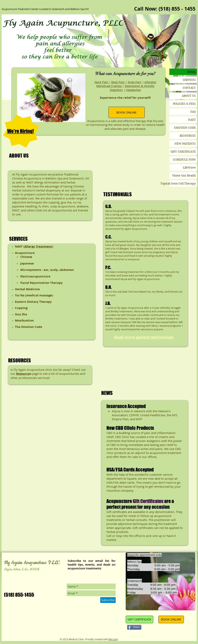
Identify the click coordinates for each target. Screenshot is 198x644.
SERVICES (189, 80)
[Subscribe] (108, 600)
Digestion (116, 90)
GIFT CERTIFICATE (183, 152)
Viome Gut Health (184, 176)
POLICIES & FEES (184, 104)
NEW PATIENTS (185, 144)
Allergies (150, 82)
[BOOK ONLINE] (127, 112)
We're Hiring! (20, 131)
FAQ (193, 112)
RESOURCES (188, 136)
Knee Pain (135, 82)
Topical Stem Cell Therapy (183, 183)
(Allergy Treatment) (38, 246)
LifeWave (189, 168)
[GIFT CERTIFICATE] (139, 619)
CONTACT (189, 88)
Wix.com (113, 639)
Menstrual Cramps (109, 86)
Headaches (133, 90)
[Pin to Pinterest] (150, 628)
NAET (192, 120)
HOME (192, 72)
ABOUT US (189, 96)
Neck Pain (102, 82)
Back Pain (118, 82)
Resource (23, 374)
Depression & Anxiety (140, 86)
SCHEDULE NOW (184, 160)
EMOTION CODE (185, 128)
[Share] (134, 627)
